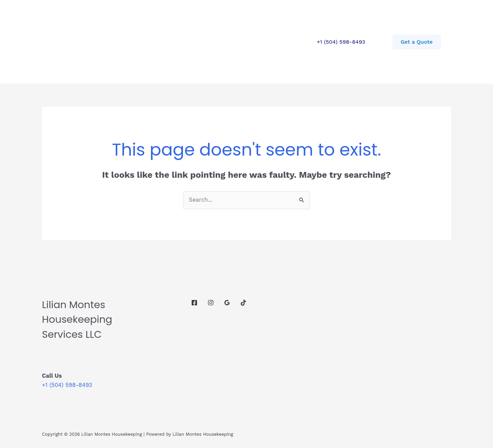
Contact (163, 42)
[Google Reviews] (227, 303)
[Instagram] (211, 303)
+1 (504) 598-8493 (341, 42)
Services (129, 42)
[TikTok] (243, 303)
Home (97, 42)
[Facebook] (194, 303)
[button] (417, 42)
